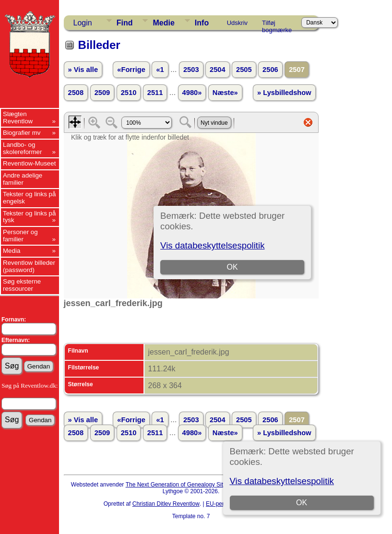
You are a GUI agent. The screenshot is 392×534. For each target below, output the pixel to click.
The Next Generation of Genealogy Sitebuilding (186, 485)
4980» (192, 93)
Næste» (225, 93)
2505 (244, 70)
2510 (129, 93)
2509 (102, 93)
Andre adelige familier (23, 179)
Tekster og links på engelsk (29, 198)
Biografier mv (22, 133)
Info (202, 23)
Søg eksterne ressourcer (22, 285)
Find (125, 23)
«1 (160, 70)
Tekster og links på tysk (29, 217)
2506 (270, 70)
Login (83, 23)
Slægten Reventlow (18, 118)
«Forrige (131, 70)
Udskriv (237, 23)
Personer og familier (20, 236)
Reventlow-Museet (29, 163)
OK (302, 503)
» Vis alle (83, 70)
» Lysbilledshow (284, 93)
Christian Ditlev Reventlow (166, 504)
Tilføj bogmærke (277, 24)
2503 (191, 70)
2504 (218, 70)
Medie (163, 23)
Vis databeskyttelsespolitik (282, 481)
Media (12, 251)
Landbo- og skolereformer (22, 148)
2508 (76, 93)
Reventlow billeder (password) (29, 266)
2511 (155, 93)
